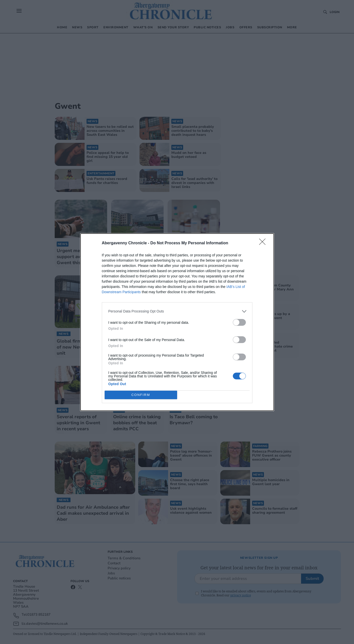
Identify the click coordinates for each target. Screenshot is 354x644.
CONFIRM (141, 395)
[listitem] (177, 311)
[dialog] (177, 322)
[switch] (239, 322)
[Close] (264, 243)
